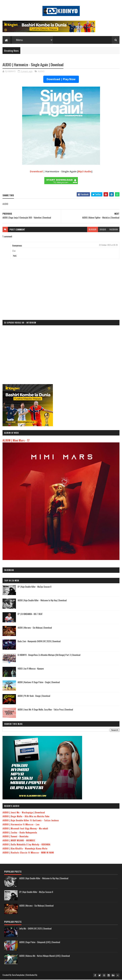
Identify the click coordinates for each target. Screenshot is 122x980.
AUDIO (41, 72)
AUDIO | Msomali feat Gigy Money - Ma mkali (25, 829)
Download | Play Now (61, 80)
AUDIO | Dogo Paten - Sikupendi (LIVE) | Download (40, 943)
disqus (103, 230)
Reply (15, 256)
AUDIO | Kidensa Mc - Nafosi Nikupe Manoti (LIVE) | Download (45, 956)
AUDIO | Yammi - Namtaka (15, 837)
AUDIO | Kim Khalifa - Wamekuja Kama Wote (25, 849)
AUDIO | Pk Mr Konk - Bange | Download (34, 696)
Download (36, 172)
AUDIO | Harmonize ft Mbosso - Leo (21, 825)
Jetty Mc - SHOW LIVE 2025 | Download (35, 929)
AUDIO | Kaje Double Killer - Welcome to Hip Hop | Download (42, 601)
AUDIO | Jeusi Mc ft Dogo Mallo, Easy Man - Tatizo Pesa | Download (45, 710)
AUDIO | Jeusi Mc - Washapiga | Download (24, 813)
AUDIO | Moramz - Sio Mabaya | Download (35, 628)
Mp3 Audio (85, 172)
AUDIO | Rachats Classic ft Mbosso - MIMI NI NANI (28, 853)
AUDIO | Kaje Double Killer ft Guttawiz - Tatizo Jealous (31, 821)
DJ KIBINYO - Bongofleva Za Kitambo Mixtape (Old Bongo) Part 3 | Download (49, 655)
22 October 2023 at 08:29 (108, 245)
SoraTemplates (18, 975)
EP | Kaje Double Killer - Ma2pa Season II (34, 587)
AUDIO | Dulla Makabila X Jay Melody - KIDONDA (26, 845)
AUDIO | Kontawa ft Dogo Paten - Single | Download (39, 682)
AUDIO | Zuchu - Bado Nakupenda (20, 833)
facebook (114, 230)
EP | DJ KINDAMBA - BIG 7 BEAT (30, 614)
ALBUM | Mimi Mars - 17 (16, 441)
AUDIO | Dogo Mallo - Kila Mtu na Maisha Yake (26, 817)
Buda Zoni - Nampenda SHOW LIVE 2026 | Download (39, 642)
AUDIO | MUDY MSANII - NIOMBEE (19, 841)
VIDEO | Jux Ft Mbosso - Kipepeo (31, 669)
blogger (93, 230)
